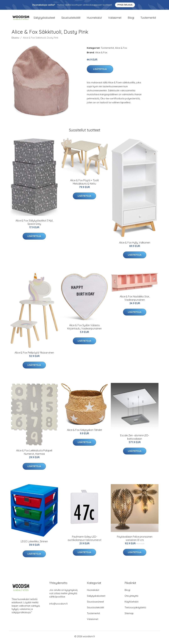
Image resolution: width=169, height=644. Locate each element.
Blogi (131, 19)
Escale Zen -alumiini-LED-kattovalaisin (135, 439)
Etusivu (15, 40)
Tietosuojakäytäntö (135, 610)
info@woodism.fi (58, 606)
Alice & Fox (121, 50)
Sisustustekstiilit (71, 19)
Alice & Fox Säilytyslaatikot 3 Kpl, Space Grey (34, 224)
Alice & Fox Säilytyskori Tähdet (84, 432)
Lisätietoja (100, 71)
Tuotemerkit (148, 19)
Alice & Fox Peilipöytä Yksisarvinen (34, 355)
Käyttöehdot (131, 604)
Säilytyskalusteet (44, 19)
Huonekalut (94, 19)
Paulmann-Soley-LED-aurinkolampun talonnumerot (84, 540)
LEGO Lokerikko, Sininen (34, 544)
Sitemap (129, 615)
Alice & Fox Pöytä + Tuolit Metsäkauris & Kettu (84, 184)
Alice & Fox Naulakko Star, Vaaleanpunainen (135, 300)
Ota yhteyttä (131, 598)
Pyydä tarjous (125, 5)
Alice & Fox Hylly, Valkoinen (135, 245)
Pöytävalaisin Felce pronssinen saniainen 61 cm (135, 540)
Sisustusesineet (95, 604)
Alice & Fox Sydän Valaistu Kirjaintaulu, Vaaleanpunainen (84, 329)
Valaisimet (115, 19)
